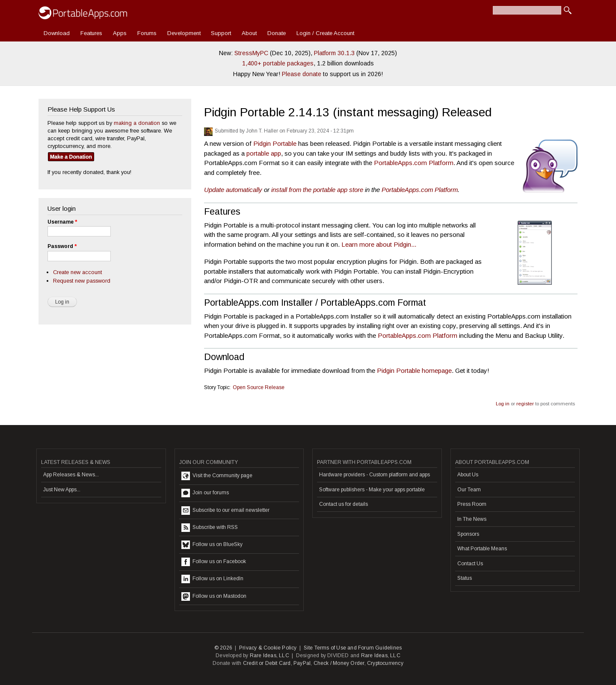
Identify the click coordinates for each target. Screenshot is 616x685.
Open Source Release (259, 387)
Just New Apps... (62, 490)
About (249, 33)
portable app (264, 153)
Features (91, 33)
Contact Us (470, 564)
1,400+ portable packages (278, 63)
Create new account (77, 272)
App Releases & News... (71, 475)
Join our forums (205, 493)
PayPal (302, 663)
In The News (472, 519)
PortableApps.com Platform (414, 163)
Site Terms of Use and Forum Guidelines (353, 648)
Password (62, 246)
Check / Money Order (339, 663)
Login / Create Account (325, 33)
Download (57, 33)
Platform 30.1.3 (334, 53)
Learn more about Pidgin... (379, 244)
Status (465, 578)
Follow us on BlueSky (212, 545)
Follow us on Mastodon (214, 596)
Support (221, 33)
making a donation (137, 123)
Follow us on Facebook (214, 562)
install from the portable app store (317, 190)
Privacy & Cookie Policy (268, 648)
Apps (120, 33)
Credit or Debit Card (267, 663)
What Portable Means (482, 549)
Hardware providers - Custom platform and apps (375, 475)
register (525, 404)
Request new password (82, 281)
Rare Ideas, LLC (269, 655)
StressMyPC (251, 53)
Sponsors (468, 534)
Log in (503, 404)
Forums (147, 33)
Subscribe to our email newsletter (225, 511)
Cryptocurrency (385, 663)
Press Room (472, 504)
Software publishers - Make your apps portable (372, 490)
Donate (277, 33)
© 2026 (223, 648)
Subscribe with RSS (210, 528)
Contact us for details (344, 504)
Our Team (469, 490)
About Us (468, 475)
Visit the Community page (217, 476)
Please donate (302, 74)
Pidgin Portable (275, 143)
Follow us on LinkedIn (212, 579)
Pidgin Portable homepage (414, 371)
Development (184, 33)
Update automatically (233, 190)
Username (62, 222)
